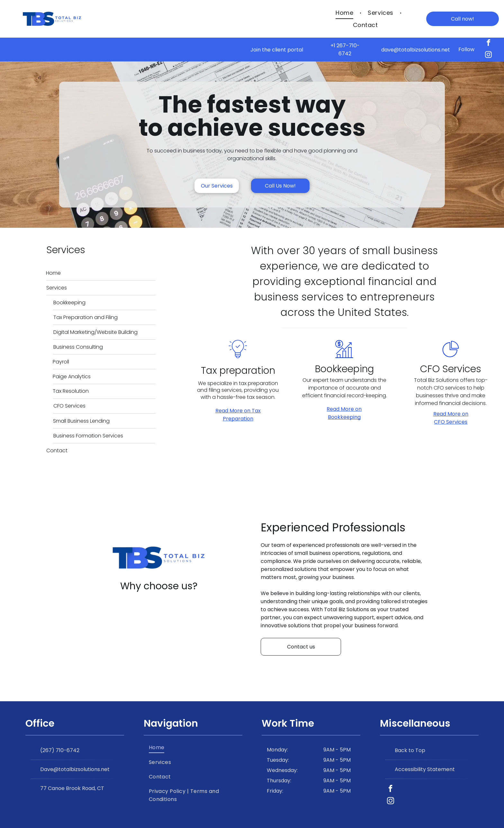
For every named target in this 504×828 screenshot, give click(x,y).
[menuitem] (345, 13)
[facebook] (488, 44)
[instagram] (488, 55)
